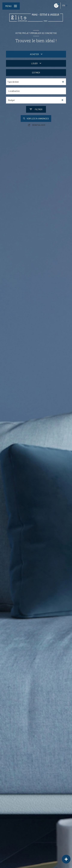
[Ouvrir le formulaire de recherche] (36, 109)
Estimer (36, 73)
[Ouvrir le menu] (11, 6)
